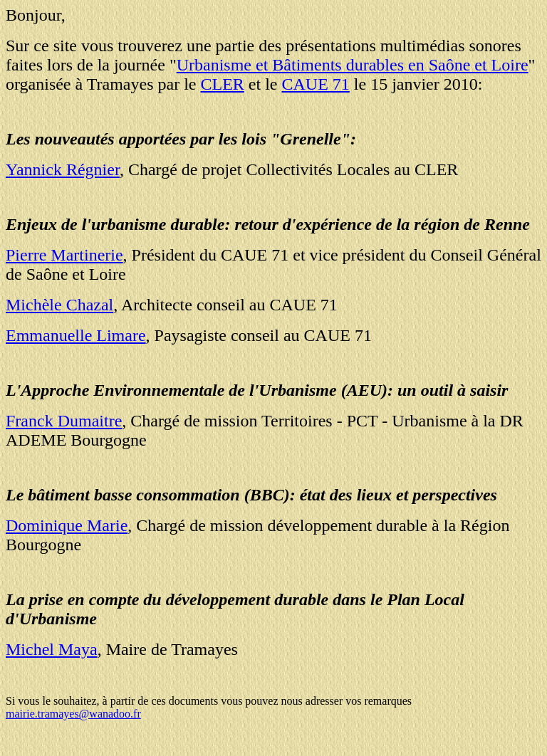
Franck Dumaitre (64, 421)
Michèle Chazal (59, 305)
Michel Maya (52, 649)
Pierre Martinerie (64, 255)
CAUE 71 (315, 84)
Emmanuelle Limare (76, 335)
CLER (222, 84)
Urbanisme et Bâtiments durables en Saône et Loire (353, 65)
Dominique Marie (67, 525)
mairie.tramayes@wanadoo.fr (73, 714)
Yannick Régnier (63, 169)
